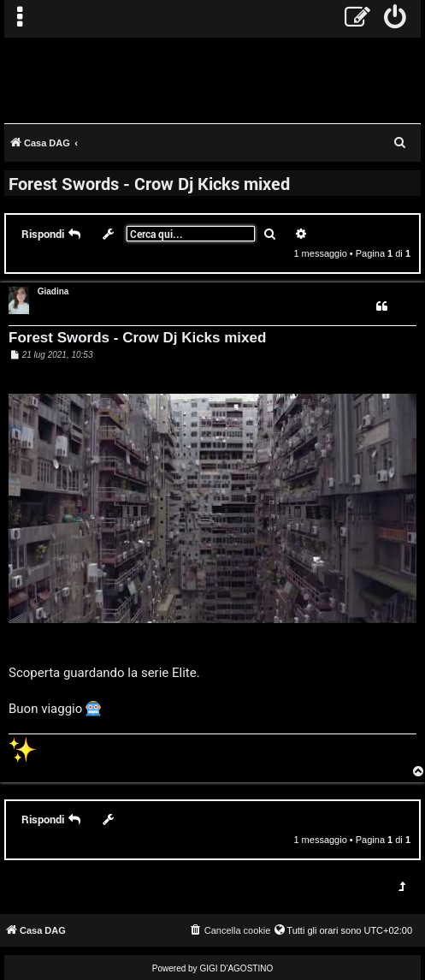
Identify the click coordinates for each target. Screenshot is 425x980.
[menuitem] (395, 19)
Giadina (53, 291)
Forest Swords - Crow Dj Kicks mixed (149, 183)
